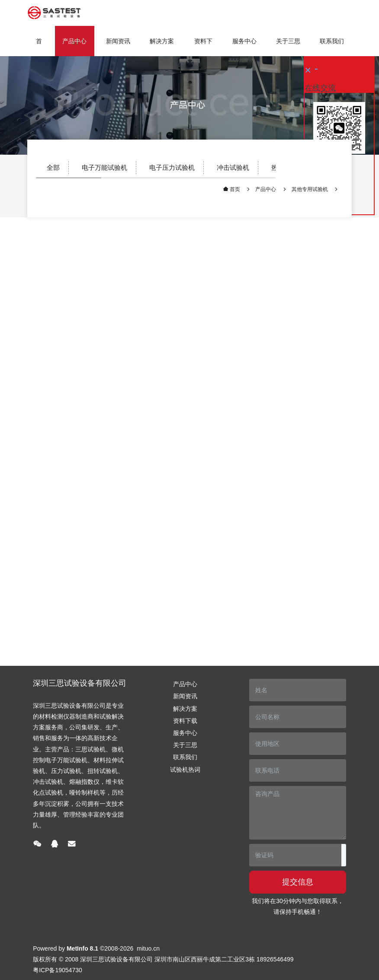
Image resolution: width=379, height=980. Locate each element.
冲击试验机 (233, 167)
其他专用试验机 (310, 189)
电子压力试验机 (172, 167)
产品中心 (266, 189)
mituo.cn (148, 948)
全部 (53, 167)
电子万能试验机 (104, 167)
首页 (39, 47)
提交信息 (298, 882)
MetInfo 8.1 (82, 948)
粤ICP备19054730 (58, 970)
